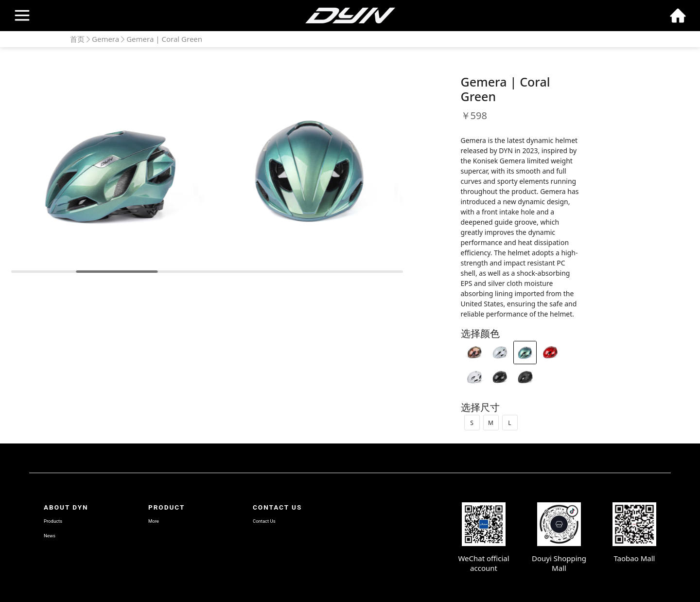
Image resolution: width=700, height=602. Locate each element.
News (50, 536)
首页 (77, 39)
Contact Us (264, 521)
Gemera (105, 39)
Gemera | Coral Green (164, 39)
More (154, 521)
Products (53, 521)
